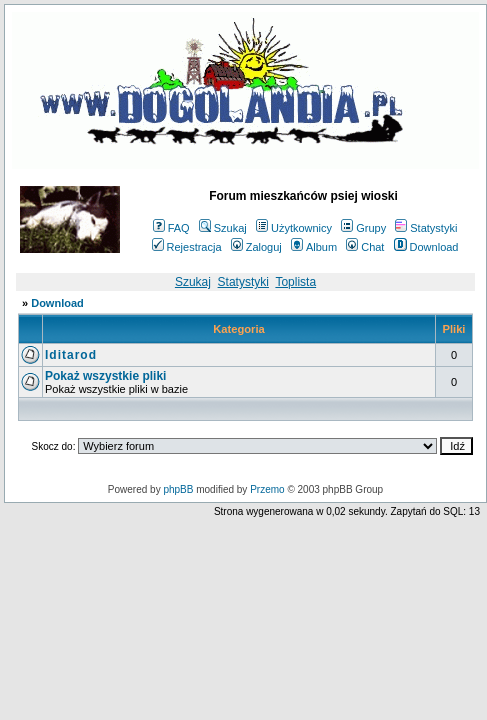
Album (314, 247)
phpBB (178, 489)
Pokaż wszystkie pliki (105, 376)
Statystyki (426, 228)
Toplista (295, 282)
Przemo (267, 489)
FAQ (171, 228)
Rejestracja (187, 247)
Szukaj (223, 228)
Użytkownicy (294, 228)
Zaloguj (256, 247)
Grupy (363, 228)
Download (426, 247)
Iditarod (71, 355)
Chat (365, 247)
